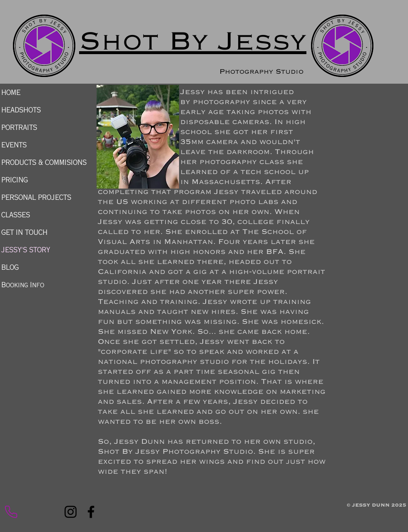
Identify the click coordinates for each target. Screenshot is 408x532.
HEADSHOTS (21, 110)
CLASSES (16, 215)
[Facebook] (91, 512)
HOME (11, 92)
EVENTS (14, 145)
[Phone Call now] (11, 512)
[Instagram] (71, 512)
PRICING (15, 180)
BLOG (10, 267)
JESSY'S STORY (26, 250)
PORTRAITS (19, 127)
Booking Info (23, 285)
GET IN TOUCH (24, 232)
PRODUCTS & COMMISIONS (41, 162)
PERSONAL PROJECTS (36, 197)
